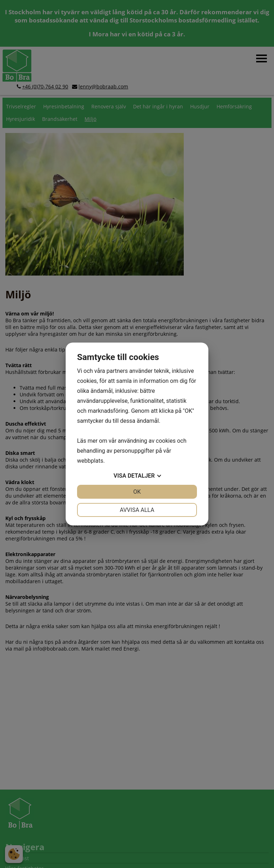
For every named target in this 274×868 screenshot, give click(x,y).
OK (137, 492)
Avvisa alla (137, 510)
